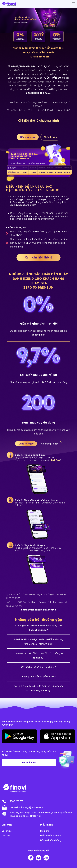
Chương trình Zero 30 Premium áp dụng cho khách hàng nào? (38, 628)
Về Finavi (7, 831)
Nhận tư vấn (50, 137)
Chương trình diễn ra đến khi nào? (39, 677)
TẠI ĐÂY (56, 460)
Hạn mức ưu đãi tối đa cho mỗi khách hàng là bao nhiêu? (39, 655)
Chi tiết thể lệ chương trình (39, 121)
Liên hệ (6, 836)
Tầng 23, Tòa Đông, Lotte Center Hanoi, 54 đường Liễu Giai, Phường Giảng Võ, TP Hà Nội (41, 814)
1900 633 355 (17, 801)
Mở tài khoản (29, 762)
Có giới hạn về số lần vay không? (38, 667)
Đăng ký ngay (28, 137)
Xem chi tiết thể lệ (38, 257)
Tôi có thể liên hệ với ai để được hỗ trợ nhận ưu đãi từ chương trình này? (38, 688)
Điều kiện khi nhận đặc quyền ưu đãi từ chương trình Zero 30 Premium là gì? (38, 642)
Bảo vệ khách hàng (51, 840)
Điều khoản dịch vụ (51, 836)
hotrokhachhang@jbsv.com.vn (26, 807)
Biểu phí (45, 831)
